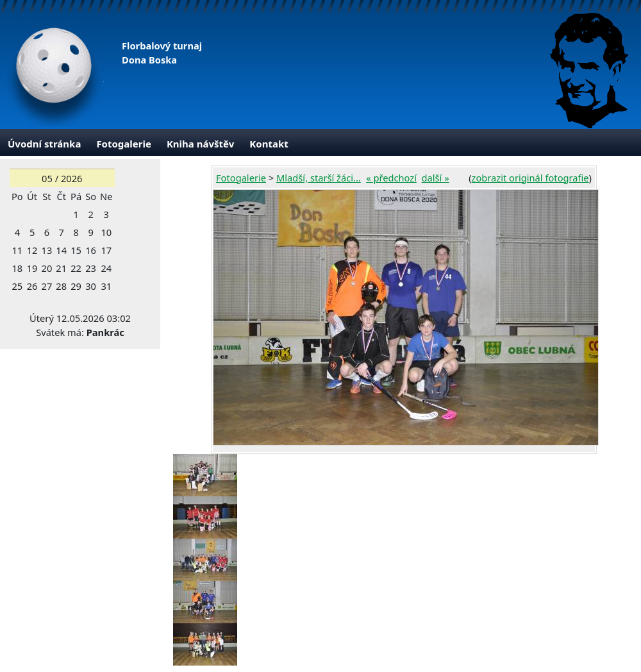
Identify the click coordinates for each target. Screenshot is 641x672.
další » (436, 178)
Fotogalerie (124, 144)
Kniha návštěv (200, 144)
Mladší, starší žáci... (319, 178)
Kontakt (269, 144)
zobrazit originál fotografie (530, 178)
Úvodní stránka (44, 144)
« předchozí (391, 178)
